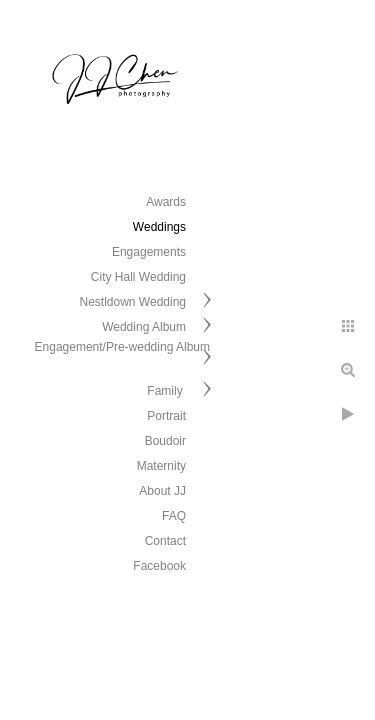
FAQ (174, 516)
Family (166, 391)
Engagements (149, 252)
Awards (166, 202)
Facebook (159, 566)
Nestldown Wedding (132, 302)
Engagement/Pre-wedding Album (122, 347)
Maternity (161, 466)
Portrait (166, 416)
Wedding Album (144, 327)
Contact (165, 541)
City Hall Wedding (138, 277)
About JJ (162, 491)
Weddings (159, 227)
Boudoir (165, 441)
